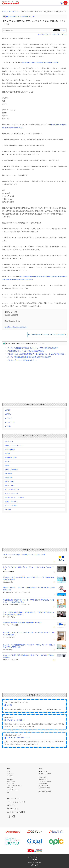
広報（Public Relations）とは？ (19, 738)
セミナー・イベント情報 (45, 781)
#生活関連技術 (10, 450)
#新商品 (8, 414)
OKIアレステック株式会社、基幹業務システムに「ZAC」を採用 (24, 555)
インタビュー (11, 784)
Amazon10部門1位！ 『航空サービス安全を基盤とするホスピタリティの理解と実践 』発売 (29, 589)
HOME (9, 769)
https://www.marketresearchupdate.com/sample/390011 (41, 62)
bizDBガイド (10, 774)
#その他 (8, 426)
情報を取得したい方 (13, 809)
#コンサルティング (44, 34)
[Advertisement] (34, 379)
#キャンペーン (10, 422)
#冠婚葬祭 (9, 474)
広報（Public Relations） (14, 790)
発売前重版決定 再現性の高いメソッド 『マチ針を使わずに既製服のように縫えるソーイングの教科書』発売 (28, 601)
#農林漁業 (9, 478)
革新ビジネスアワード (13, 799)
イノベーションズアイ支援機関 (16, 812)
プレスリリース (13, 11)
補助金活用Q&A (43, 784)
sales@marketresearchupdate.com (16, 327)
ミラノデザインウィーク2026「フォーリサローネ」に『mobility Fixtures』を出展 (28, 568)
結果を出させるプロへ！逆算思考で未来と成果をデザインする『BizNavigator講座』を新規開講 (29, 578)
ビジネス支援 (42, 777)
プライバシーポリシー (35, 857)
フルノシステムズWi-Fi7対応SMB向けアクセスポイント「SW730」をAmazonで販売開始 (29, 656)
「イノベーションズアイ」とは (16, 802)
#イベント (9, 418)
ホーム (4, 11)
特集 (8, 792)
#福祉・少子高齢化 (12, 470)
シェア (63, 30)
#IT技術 (8, 454)
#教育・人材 (9, 486)
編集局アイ (10, 780)
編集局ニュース (11, 781)
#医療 (7, 466)
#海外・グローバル (12, 502)
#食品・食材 (9, 482)
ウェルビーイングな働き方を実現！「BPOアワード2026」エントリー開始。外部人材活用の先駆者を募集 (29, 646)
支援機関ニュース (43, 779)
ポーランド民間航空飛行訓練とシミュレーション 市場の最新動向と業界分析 (33, 348)
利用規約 (35, 860)
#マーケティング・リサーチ (59, 34)
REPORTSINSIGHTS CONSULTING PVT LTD (20, 17)
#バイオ (8, 462)
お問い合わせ (35, 865)
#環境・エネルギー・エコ (14, 446)
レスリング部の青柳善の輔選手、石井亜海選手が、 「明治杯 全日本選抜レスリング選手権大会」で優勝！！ (28, 613)
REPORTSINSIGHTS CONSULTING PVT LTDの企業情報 (48, 335)
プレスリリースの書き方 (16, 720)
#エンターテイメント (12, 490)
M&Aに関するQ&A (43, 786)
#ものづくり (9, 442)
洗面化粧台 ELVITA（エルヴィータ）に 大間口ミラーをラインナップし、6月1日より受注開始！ (29, 634)
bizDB (9, 705)
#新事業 (8, 410)
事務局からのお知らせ (35, 862)
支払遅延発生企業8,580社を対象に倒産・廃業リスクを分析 (22, 623)
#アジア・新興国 (11, 506)
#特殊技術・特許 (11, 458)
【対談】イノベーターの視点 (14, 786)
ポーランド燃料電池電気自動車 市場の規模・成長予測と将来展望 (29, 357)
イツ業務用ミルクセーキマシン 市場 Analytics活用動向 (25, 351)
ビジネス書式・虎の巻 (44, 788)
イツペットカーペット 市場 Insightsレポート (22, 360)
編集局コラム (11, 788)
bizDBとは (10, 776)
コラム (40, 769)
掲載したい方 (11, 805)
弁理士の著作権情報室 (45, 791)
